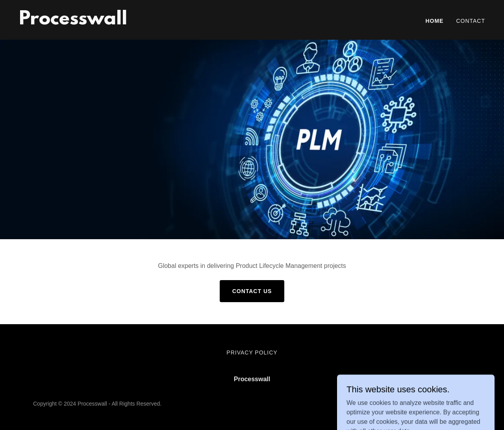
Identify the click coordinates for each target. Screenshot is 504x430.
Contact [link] (471, 21)
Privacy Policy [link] (252, 352)
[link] (73, 22)
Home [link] (434, 21)
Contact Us (252, 291)
